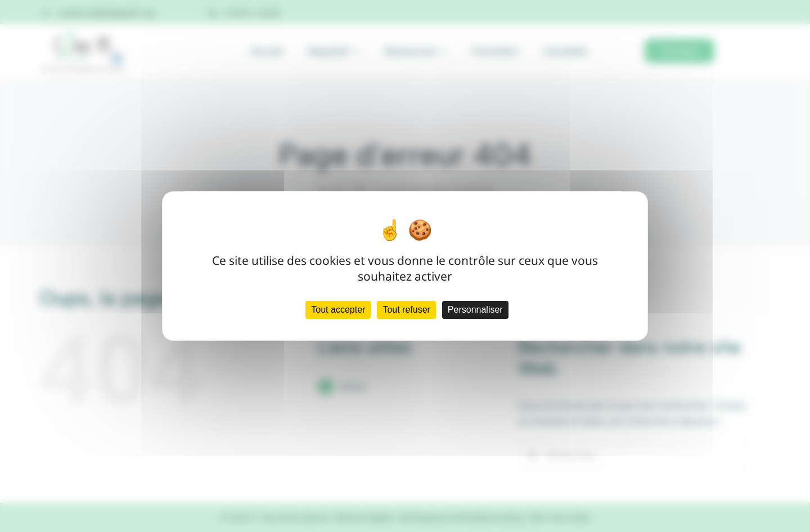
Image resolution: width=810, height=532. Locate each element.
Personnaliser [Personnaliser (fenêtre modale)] (475, 310)
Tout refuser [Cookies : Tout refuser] (406, 310)
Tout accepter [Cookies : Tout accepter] (338, 310)
